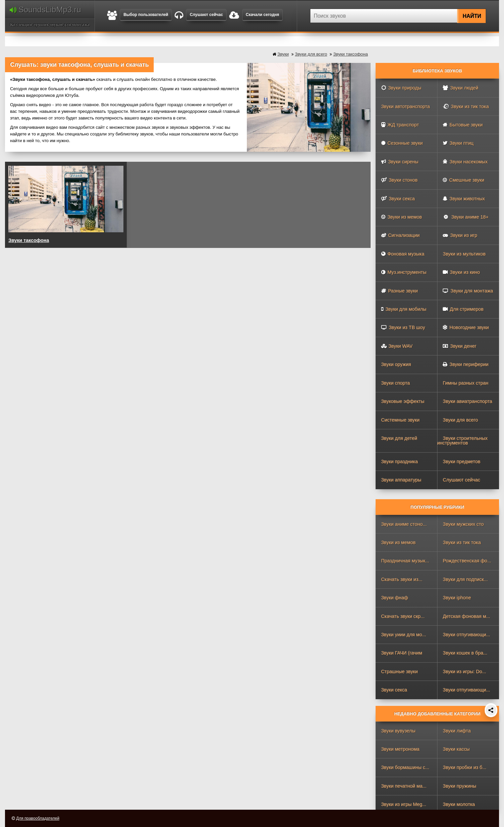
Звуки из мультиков (464, 254)
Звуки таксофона (351, 54)
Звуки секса (398, 199)
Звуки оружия (396, 364)
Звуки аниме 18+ (465, 217)
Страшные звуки (400, 672)
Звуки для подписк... (465, 579)
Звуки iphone (457, 598)
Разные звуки (400, 291)
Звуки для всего (311, 54)
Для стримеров (463, 309)
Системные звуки (401, 420)
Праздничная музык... (405, 561)
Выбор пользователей (146, 15)
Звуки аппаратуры (401, 480)
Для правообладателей (38, 818)
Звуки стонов (400, 180)
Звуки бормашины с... (405, 767)
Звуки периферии (466, 364)
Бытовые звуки (463, 125)
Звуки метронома (400, 749)
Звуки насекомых (465, 162)
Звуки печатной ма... (404, 786)
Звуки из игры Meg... (404, 804)
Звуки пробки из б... (465, 767)
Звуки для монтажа (468, 291)
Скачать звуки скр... (403, 616)
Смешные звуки (464, 180)
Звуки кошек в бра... (465, 653)
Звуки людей (461, 88)
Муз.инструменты (404, 272)
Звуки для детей (399, 438)
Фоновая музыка (403, 254)
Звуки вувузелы (398, 731)
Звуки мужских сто (463, 524)
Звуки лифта (457, 731)
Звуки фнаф (395, 598)
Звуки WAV (397, 346)
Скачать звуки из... (402, 579)
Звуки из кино (461, 272)
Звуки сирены (400, 162)
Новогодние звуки (466, 327)
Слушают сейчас (206, 15)
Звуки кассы (456, 749)
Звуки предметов (462, 462)
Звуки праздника (400, 462)
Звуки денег (460, 346)
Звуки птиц (458, 143)
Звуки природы (401, 88)
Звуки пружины (460, 786)
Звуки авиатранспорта (468, 401)
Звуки (283, 54)
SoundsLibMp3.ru (45, 9)
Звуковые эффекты (403, 401)
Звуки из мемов (402, 217)
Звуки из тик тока (466, 106)
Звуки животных (464, 199)
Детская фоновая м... (466, 616)
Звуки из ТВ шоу (403, 327)
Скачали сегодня (262, 15)
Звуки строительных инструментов (462, 441)
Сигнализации (401, 235)
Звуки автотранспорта (406, 106)
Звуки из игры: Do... (464, 672)
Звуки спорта (396, 383)
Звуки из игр (460, 235)
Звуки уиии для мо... (404, 635)
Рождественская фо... (467, 561)
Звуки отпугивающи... (466, 635)
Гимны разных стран (466, 383)
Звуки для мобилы (404, 309)
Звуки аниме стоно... (404, 524)
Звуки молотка (459, 804)
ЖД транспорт (400, 125)
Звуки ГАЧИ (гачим (402, 653)
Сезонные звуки (402, 143)
